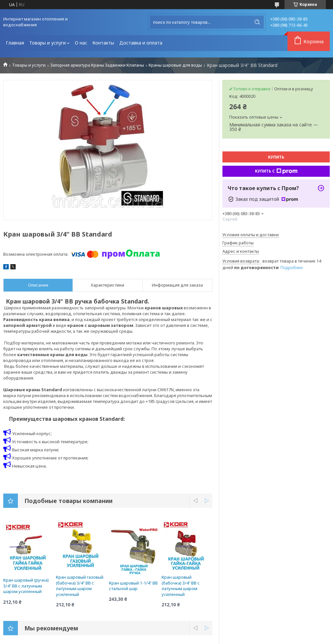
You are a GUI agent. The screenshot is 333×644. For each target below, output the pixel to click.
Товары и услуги (47, 43)
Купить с (276, 171)
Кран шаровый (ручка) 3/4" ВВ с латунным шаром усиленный (26, 586)
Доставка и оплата (141, 43)
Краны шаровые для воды (175, 65)
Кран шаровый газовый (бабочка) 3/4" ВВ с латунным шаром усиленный (80, 586)
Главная (15, 43)
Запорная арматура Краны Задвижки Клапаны (97, 65)
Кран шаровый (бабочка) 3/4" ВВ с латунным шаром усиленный (181, 586)
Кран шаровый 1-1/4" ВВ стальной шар (133, 586)
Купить (276, 157)
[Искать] (257, 22)
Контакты (103, 43)
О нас (81, 43)
